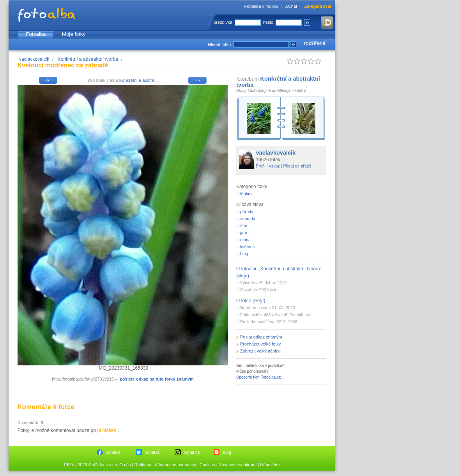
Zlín (244, 226)
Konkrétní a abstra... (139, 80)
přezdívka (223, 22)
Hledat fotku (219, 44)
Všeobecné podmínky (175, 465)
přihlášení (107, 430)
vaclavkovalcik (34, 59)
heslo (268, 22)
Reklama (143, 465)
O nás (125, 465)
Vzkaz (274, 166)
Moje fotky (74, 34)
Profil (261, 166)
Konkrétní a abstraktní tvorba (88, 59)
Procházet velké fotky (261, 344)
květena (247, 247)
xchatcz (113, 452)
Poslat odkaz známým (261, 337)
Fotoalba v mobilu (261, 6)
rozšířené (315, 43)
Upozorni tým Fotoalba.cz (258, 377)
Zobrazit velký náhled (260, 351)
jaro (244, 233)
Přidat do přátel (297, 166)
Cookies (207, 465)
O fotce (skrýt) (251, 301)
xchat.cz (192, 452)
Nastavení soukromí (238, 465)
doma (245, 240)
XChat (291, 6)
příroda (247, 212)
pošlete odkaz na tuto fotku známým (157, 379)
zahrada (248, 219)
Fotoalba (36, 34)
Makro (246, 194)
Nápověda (270, 465)
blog (244, 254)
